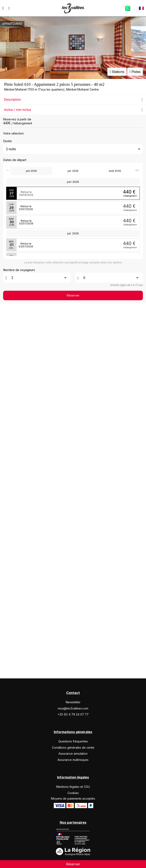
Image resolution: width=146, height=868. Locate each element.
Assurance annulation (73, 782)
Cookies (73, 821)
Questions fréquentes (73, 769)
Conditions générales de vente (73, 775)
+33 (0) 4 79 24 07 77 (73, 743)
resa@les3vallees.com (73, 736)
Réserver (73, 698)
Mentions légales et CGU (73, 815)
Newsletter (73, 730)
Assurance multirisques (73, 788)
